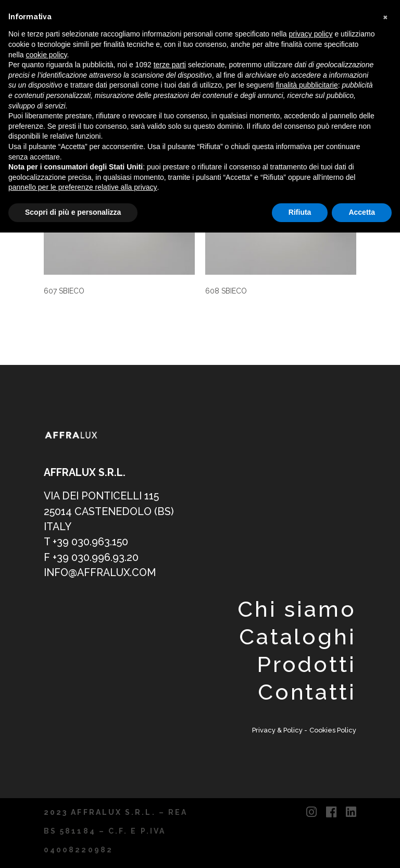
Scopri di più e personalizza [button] (73, 212)
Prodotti (307, 664)
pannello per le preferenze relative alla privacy (83, 187)
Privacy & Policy (278, 730)
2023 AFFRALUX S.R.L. (100, 812)
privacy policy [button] (311, 34)
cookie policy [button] (46, 55)
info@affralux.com (100, 573)
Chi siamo (297, 609)
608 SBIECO (226, 291)
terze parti (170, 65)
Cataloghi (298, 637)
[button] (386, 17)
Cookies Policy (333, 730)
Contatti (307, 692)
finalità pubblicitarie (307, 85)
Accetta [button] (362, 212)
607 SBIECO (64, 291)
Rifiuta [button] (300, 212)
